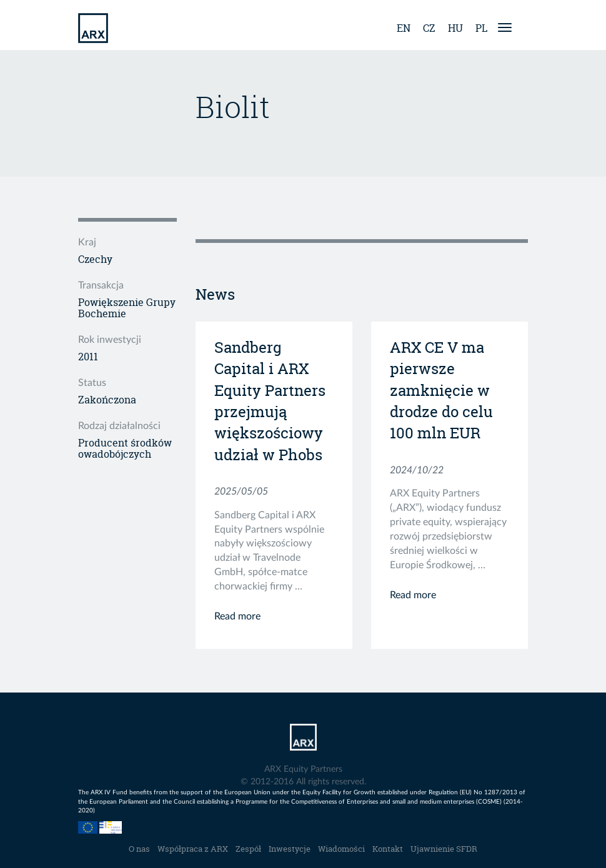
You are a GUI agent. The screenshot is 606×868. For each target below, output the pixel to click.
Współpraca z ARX (193, 849)
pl (481, 28)
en (404, 28)
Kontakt (388, 849)
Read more (237, 616)
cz (429, 28)
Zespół (248, 849)
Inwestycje (290, 849)
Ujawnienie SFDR (444, 849)
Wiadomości (341, 849)
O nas (139, 849)
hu (455, 28)
